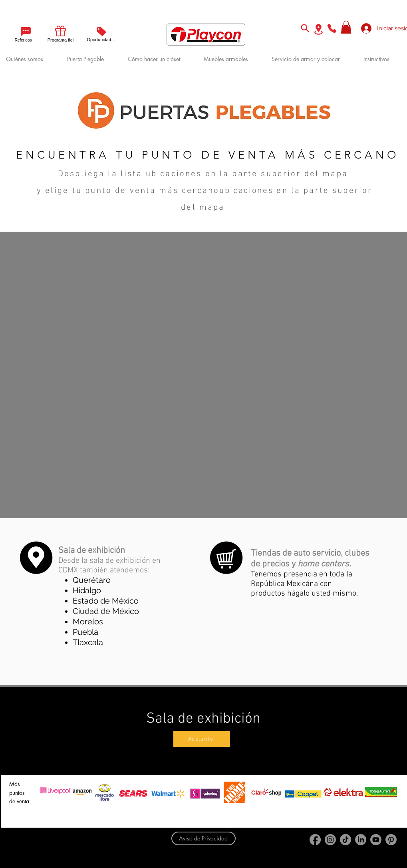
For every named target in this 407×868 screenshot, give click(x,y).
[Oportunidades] (101, 34)
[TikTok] (345, 840)
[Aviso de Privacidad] (203, 838)
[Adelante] (202, 739)
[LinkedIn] (361, 840)
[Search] (305, 28)
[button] (346, 27)
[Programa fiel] (61, 33)
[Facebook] (315, 840)
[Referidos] (20, 34)
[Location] (319, 29)
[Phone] (332, 28)
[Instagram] (330, 840)
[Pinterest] (391, 840)
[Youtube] (376, 840)
